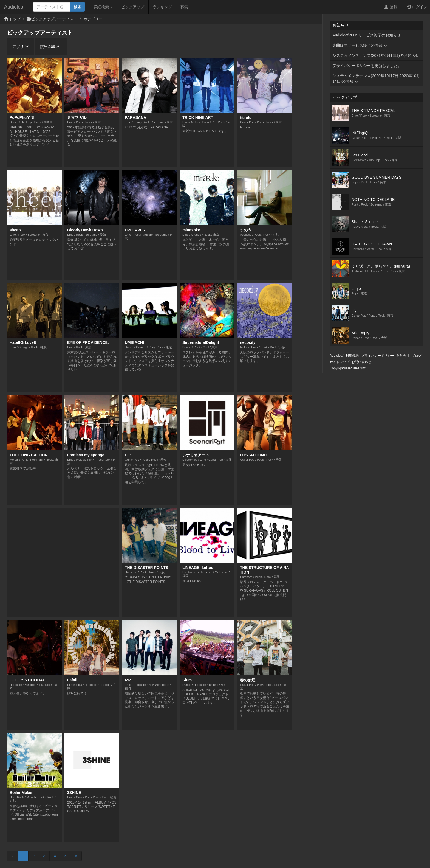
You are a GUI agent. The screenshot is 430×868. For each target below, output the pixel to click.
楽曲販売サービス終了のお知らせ (361, 45)
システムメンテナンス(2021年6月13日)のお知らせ (376, 55)
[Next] (76, 856)
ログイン (417, 7)
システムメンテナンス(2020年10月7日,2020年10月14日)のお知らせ (376, 78)
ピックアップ (133, 7)
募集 (186, 7)
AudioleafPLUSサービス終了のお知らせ (367, 35)
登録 (393, 7)
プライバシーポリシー (378, 356)
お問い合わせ (361, 362)
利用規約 (352, 356)
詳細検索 (103, 7)
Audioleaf (14, 7)
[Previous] (12, 856)
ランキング (162, 7)
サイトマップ (340, 362)
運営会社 (403, 356)
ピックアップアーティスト (54, 19)
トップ (15, 19)
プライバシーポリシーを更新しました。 (367, 66)
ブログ (417, 356)
